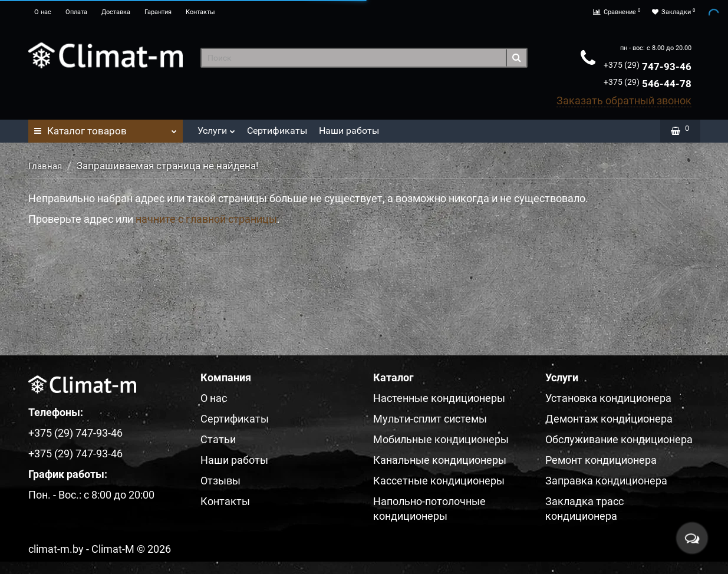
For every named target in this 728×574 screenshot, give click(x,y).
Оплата (76, 12)
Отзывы (220, 481)
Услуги (216, 128)
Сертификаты (277, 131)
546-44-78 (648, 84)
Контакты (200, 12)
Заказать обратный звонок (624, 100)
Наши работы (349, 131)
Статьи (218, 439)
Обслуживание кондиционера (619, 439)
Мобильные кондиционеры (441, 439)
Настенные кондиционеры (439, 398)
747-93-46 (648, 67)
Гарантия (158, 12)
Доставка (116, 12)
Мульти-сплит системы (430, 419)
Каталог (106, 128)
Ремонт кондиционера (601, 460)
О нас (43, 12)
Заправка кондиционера (606, 481)
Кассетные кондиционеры (439, 481)
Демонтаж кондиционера (609, 419)
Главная (45, 166)
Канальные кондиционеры (440, 460)
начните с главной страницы (206, 219)
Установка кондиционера (608, 398)
